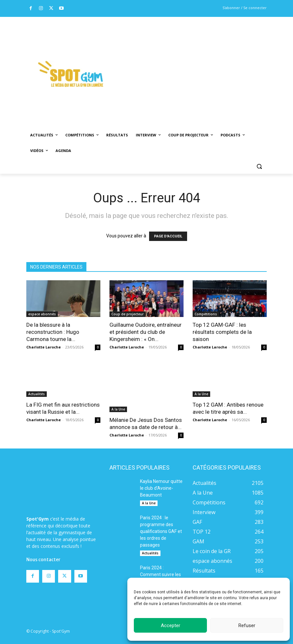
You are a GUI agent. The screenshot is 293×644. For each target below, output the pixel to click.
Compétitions (206, 314)
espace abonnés (42, 314)
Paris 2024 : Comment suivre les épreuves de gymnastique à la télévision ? (160, 566)
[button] (259, 166)
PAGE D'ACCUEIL (168, 236)
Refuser (247, 625)
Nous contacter (43, 523)
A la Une (118, 389)
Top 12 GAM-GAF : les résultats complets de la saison (222, 332)
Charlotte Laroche (44, 347)
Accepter (171, 625)
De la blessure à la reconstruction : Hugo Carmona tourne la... (53, 332)
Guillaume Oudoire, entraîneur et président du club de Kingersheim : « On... (146, 332)
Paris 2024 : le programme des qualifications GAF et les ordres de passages (161, 516)
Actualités (37, 394)
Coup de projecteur (127, 314)
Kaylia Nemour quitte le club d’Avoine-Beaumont (161, 473)
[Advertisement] (204, 65)
